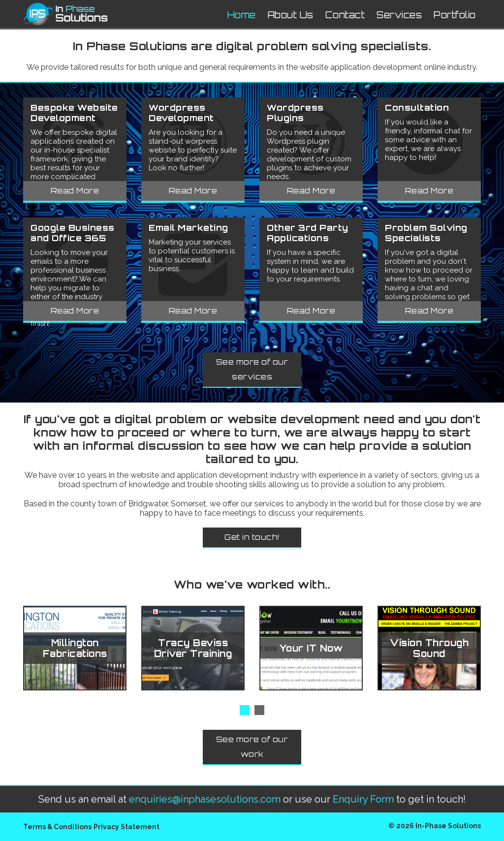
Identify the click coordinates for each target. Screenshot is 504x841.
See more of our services (252, 369)
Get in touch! (252, 537)
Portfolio (455, 15)
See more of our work (252, 747)
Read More (75, 191)
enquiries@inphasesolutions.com (205, 799)
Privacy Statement (126, 827)
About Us (291, 15)
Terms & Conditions (57, 827)
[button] (245, 710)
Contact (345, 15)
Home (242, 15)
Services (399, 15)
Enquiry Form (363, 799)
